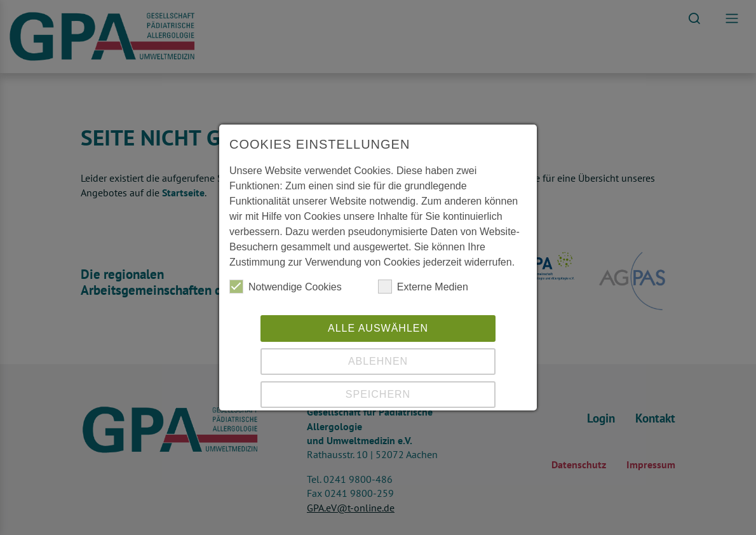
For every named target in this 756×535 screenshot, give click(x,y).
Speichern (378, 394)
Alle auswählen (378, 328)
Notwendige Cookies (286, 287)
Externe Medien (423, 287)
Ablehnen (378, 361)
